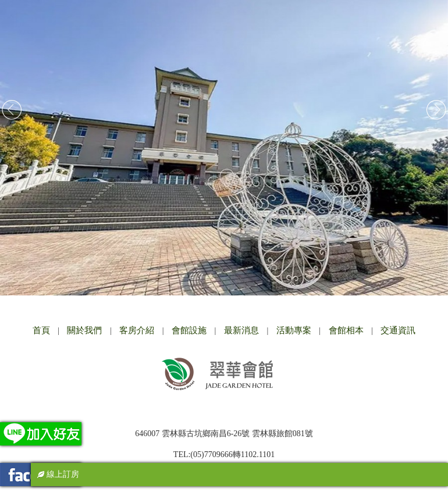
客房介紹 (137, 330)
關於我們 (84, 330)
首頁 (41, 330)
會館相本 (346, 330)
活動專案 (294, 330)
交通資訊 (398, 330)
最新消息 (241, 330)
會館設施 (189, 330)
